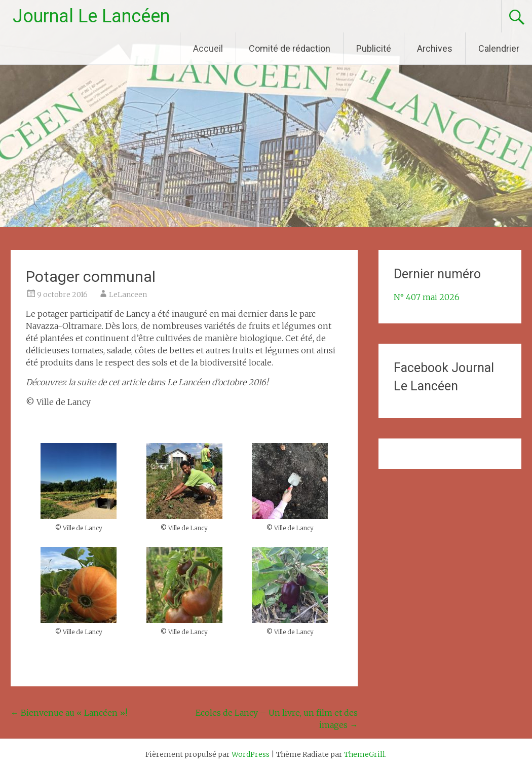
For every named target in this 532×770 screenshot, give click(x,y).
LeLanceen (128, 295)
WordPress (251, 754)
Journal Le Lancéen (91, 16)
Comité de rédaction (290, 48)
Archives (435, 48)
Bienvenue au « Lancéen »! (69, 713)
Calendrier (499, 48)
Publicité (374, 48)
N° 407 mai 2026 (427, 297)
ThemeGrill (365, 754)
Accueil (208, 48)
